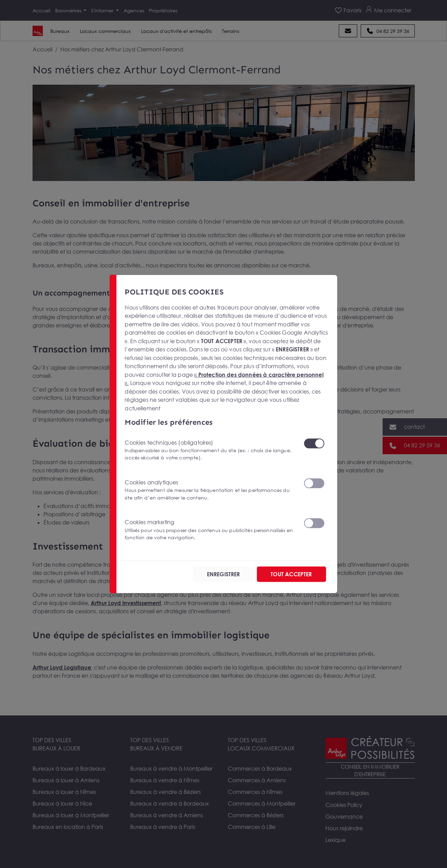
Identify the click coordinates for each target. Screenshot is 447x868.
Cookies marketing (210, 530)
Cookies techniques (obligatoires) (210, 450)
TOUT (291, 574)
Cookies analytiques (210, 490)
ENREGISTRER (223, 574)
